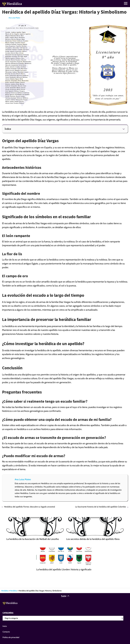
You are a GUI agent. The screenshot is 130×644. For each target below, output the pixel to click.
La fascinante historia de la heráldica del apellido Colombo (101, 507)
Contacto (6, 632)
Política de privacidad (11, 637)
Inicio (5, 626)
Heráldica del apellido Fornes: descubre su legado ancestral (30, 507)
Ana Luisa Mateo (14, 18)
